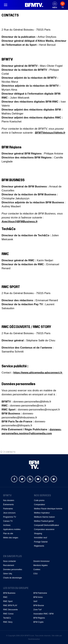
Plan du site (8, 534)
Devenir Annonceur (41, 561)
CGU (36, 574)
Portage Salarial (41, 542)
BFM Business (9, 593)
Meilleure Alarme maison (44, 517)
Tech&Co (7, 618)
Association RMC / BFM (43, 614)
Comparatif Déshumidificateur (46, 525)
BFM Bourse (39, 605)
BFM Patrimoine (40, 593)
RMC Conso (8, 614)
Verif (35, 601)
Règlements (39, 546)
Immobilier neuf (40, 538)
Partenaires (8, 509)
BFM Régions (39, 618)
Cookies (37, 569)
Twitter (22, 479)
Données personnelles (13, 569)
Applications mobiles (12, 529)
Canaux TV (8, 521)
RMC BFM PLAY (10, 605)
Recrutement (9, 565)
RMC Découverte (10, 610)
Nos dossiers (9, 500)
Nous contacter (10, 561)
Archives (7, 525)
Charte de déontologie (12, 578)
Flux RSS (30, 479)
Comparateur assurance (44, 529)
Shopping (38, 534)
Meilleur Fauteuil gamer (44, 521)
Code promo (39, 500)
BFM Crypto (38, 622)
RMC (5, 597)
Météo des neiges (11, 538)
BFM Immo (38, 597)
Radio (55, 5)
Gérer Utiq (8, 574)
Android (54, 479)
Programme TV (10, 517)
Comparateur (40, 505)
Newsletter (38, 479)
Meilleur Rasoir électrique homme (48, 509)
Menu (6, 5)
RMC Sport (8, 601)
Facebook (14, 479)
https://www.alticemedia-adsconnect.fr (38, 373)
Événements (8, 505)
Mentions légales (40, 565)
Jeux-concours (9, 513)
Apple (46, 479)
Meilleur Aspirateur (42, 513)
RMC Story (8, 622)
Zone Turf (37, 610)
